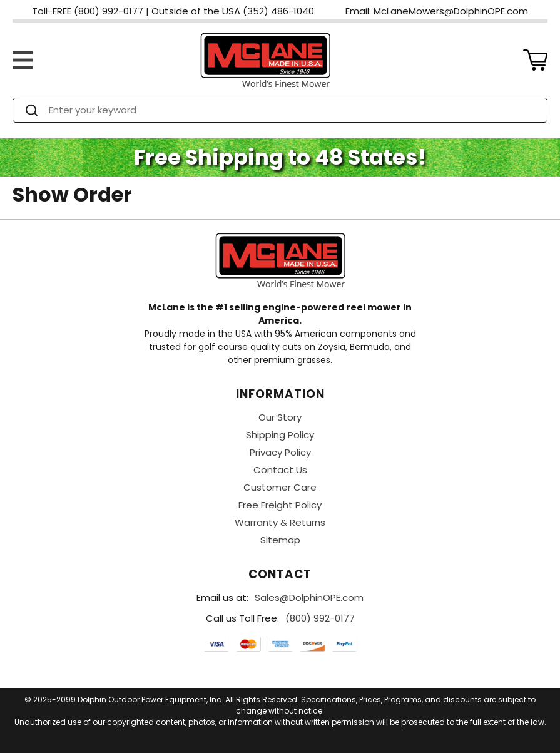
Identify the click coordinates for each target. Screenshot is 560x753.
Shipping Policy (280, 435)
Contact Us (280, 470)
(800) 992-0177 (320, 618)
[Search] (291, 110)
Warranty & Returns (280, 522)
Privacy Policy (280, 452)
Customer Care (280, 487)
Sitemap (280, 540)
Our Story (280, 417)
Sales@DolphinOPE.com (309, 597)
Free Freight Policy (280, 505)
